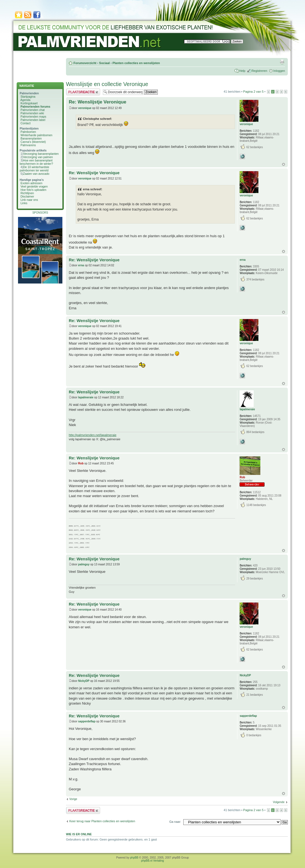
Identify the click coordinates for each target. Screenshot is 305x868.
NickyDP (84, 681)
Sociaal (104, 63)
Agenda (25, 100)
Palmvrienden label (33, 120)
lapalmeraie (86, 397)
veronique (85, 108)
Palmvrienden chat (33, 110)
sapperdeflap (87, 721)
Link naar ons (29, 200)
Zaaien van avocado (36, 174)
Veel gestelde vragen (34, 186)
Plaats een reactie (83, 92)
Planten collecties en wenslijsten (136, 63)
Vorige (73, 799)
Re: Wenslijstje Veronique (98, 102)
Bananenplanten (31, 138)
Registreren (259, 71)
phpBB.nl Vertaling (152, 861)
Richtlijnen (27, 193)
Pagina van (253, 92)
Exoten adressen (31, 183)
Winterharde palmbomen (36, 135)
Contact (26, 123)
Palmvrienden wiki (32, 113)
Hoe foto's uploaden (33, 190)
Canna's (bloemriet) (33, 142)
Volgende (279, 802)
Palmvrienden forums (35, 107)
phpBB (134, 858)
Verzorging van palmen (38, 157)
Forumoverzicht (85, 63)
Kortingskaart (29, 103)
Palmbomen (28, 132)
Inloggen (279, 71)
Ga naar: (175, 822)
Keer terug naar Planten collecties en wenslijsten (102, 821)
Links (24, 203)
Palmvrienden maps (33, 117)
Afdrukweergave (282, 62)
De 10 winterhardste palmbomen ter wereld (34, 169)
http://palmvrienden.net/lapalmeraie (93, 435)
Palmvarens (28, 145)
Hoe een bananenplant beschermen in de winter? (36, 162)
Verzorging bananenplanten (41, 154)
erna (81, 265)
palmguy (84, 564)
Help (242, 71)
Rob (81, 463)
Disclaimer (27, 196)
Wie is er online (79, 834)
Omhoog (284, 164)
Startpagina (28, 97)
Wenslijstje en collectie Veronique (107, 84)
